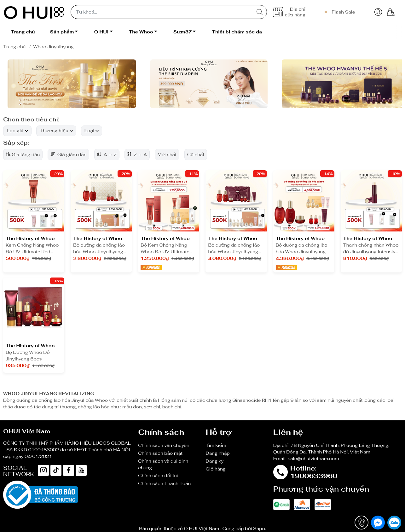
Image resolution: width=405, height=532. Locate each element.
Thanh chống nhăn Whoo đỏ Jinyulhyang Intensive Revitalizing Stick (371, 249)
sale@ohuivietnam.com (313, 459)
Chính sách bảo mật (160, 453)
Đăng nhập (217, 453)
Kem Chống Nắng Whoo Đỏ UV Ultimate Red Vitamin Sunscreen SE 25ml (32, 249)
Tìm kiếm (216, 445)
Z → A (137, 155)
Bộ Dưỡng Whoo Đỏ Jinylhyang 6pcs (28, 356)
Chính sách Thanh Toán (164, 483)
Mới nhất (167, 155)
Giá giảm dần (68, 155)
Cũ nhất (196, 155)
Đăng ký (214, 461)
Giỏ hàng (215, 469)
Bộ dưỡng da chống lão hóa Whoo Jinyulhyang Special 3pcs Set (234, 249)
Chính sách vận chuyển (164, 445)
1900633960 (314, 476)
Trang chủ (14, 47)
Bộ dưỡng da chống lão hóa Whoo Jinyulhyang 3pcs (302, 249)
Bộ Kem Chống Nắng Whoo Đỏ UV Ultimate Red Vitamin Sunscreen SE (167, 249)
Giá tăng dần (23, 155)
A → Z (107, 155)
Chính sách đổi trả (158, 476)
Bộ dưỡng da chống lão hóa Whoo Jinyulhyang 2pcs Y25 (99, 249)
